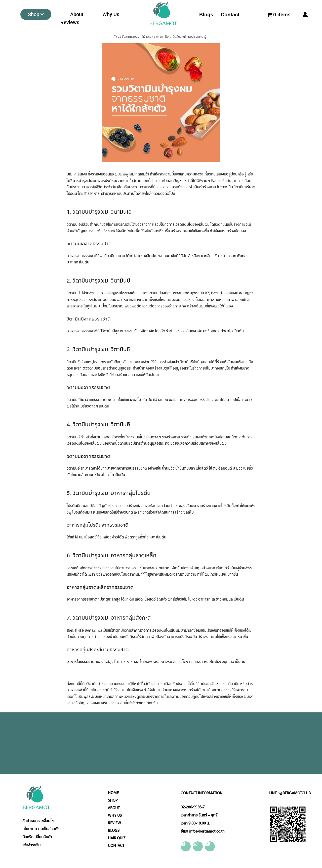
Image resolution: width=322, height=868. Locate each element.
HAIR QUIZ (117, 838)
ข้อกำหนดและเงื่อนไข (38, 821)
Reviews (70, 22)
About (77, 14)
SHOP (113, 800)
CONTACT (116, 846)
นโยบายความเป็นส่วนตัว (41, 829)
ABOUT (114, 808)
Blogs (206, 15)
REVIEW (114, 823)
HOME (113, 793)
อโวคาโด (107, 475)
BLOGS (114, 831)
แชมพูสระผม (87, 697)
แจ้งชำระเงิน (31, 845)
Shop (36, 14)
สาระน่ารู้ (201, 37)
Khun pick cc (154, 37)
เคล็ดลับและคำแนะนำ (182, 37)
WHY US (115, 815)
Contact (230, 15)
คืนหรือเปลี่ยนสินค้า (37, 837)
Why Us (111, 14)
